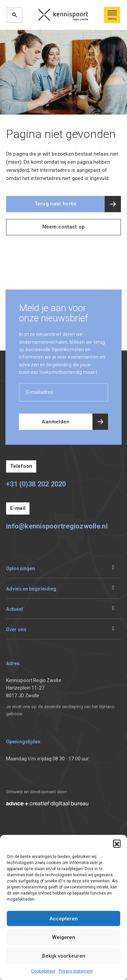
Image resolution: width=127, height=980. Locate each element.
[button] (117, 843)
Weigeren (64, 937)
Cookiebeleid (43, 971)
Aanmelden (56, 422)
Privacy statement (76, 971)
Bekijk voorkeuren (64, 956)
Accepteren (64, 919)
